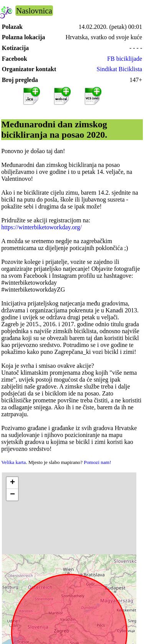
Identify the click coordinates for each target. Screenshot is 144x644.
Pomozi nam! (97, 462)
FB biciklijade (125, 59)
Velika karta (13, 462)
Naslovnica (34, 11)
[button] (12, 483)
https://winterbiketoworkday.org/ (41, 227)
